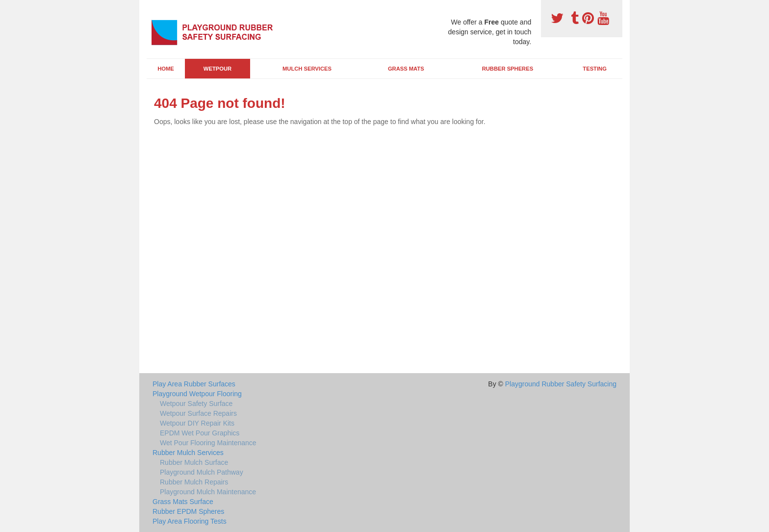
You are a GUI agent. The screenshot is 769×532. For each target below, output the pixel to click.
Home (166, 69)
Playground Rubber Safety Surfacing (561, 384)
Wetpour (218, 69)
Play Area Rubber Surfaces (194, 384)
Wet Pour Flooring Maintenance (208, 443)
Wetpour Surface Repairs (198, 413)
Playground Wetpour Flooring (197, 394)
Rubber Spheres (508, 69)
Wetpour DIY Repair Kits (197, 423)
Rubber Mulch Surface (194, 462)
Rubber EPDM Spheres (188, 511)
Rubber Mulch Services (188, 453)
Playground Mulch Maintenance (208, 492)
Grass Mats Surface (183, 502)
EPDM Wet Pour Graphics (200, 433)
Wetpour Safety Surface (196, 404)
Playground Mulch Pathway (202, 472)
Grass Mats (406, 69)
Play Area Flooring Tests (190, 521)
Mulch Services (307, 69)
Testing (594, 69)
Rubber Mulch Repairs (194, 482)
